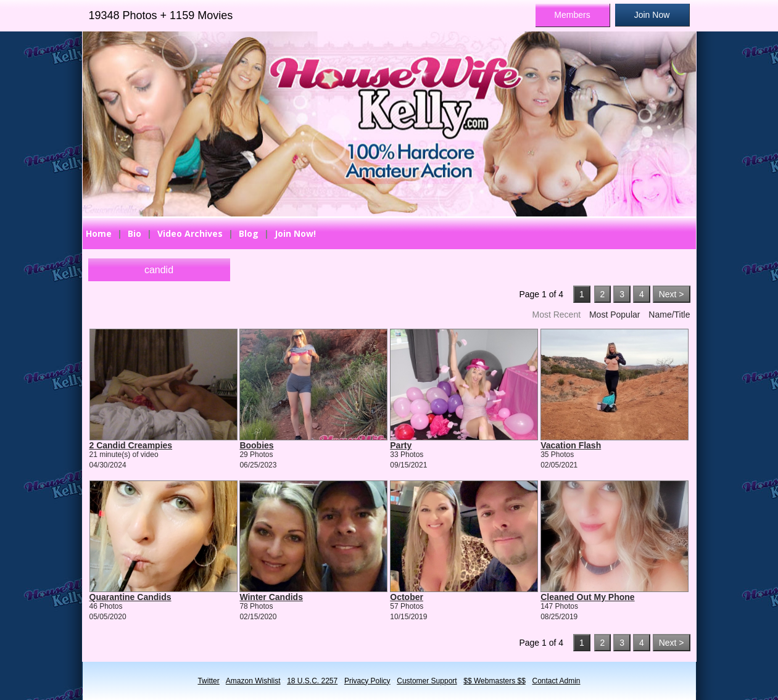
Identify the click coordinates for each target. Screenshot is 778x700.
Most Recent (556, 315)
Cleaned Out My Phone (587, 597)
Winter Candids (271, 597)
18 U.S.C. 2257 (312, 681)
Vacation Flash (571, 445)
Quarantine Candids (130, 597)
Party (401, 445)
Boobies (256, 445)
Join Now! (295, 233)
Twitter (208, 681)
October (407, 597)
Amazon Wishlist (253, 681)
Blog (249, 233)
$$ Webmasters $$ (495, 681)
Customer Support (427, 681)
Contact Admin (557, 681)
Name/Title (669, 315)
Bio (134, 233)
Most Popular (615, 315)
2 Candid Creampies (131, 445)
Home (99, 233)
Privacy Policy (367, 681)
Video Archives (190, 233)
